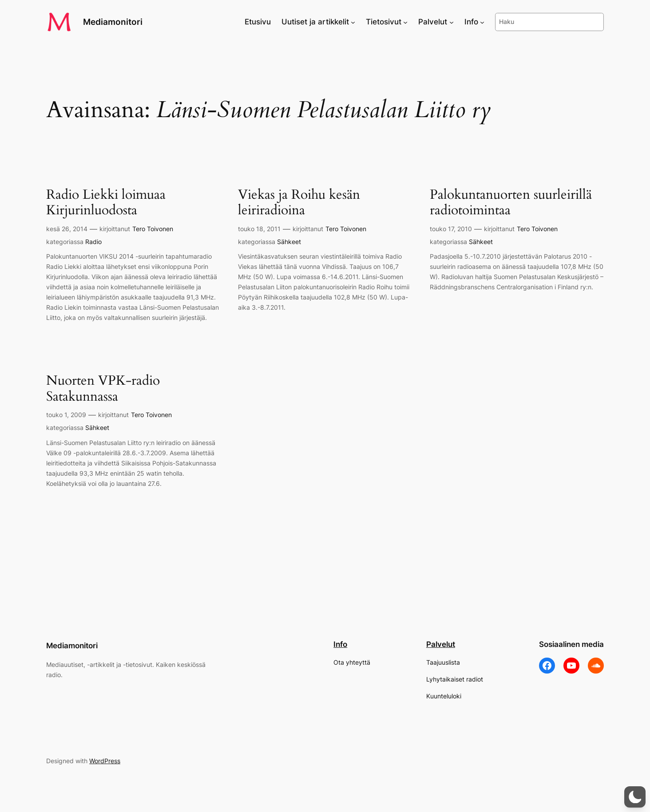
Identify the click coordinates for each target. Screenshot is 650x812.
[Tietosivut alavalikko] (405, 22)
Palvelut (441, 644)
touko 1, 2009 (66, 415)
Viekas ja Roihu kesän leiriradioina (299, 203)
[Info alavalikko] (482, 22)
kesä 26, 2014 (67, 229)
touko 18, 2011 (259, 229)
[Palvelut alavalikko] (452, 22)
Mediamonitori (113, 22)
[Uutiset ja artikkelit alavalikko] (353, 22)
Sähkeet (289, 242)
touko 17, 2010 (451, 229)
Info (340, 644)
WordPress (105, 761)
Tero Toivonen (153, 229)
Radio (93, 242)
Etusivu (258, 22)
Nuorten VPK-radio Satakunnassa (103, 389)
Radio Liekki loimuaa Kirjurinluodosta (106, 203)
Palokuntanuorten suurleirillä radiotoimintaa (511, 203)
